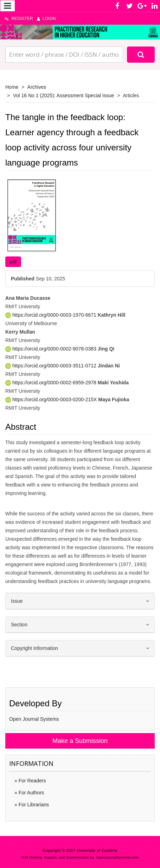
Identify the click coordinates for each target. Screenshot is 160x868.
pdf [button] (13, 262)
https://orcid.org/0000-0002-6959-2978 (52, 383)
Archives (37, 87)
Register (19, 19)
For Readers (32, 781)
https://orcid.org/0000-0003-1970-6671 (52, 315)
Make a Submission (80, 741)
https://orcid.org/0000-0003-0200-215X (52, 399)
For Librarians (33, 805)
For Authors (31, 793)
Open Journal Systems (34, 719)
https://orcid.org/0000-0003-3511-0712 (52, 366)
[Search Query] (64, 55)
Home (12, 87)
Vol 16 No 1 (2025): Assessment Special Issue (63, 95)
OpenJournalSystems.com (118, 857)
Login (46, 19)
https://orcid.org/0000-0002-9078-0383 (52, 349)
